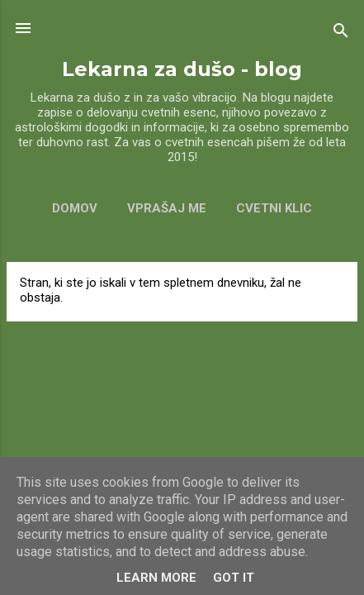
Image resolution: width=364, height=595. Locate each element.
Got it (234, 578)
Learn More (156, 578)
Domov (75, 208)
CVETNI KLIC (274, 208)
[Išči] (341, 33)
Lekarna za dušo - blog (182, 69)
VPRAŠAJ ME (167, 208)
